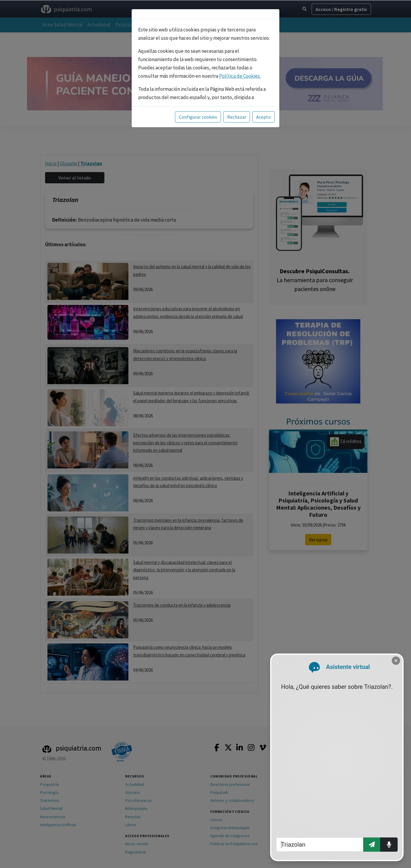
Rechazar (237, 117)
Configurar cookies (198, 117)
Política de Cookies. (240, 76)
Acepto (263, 117)
